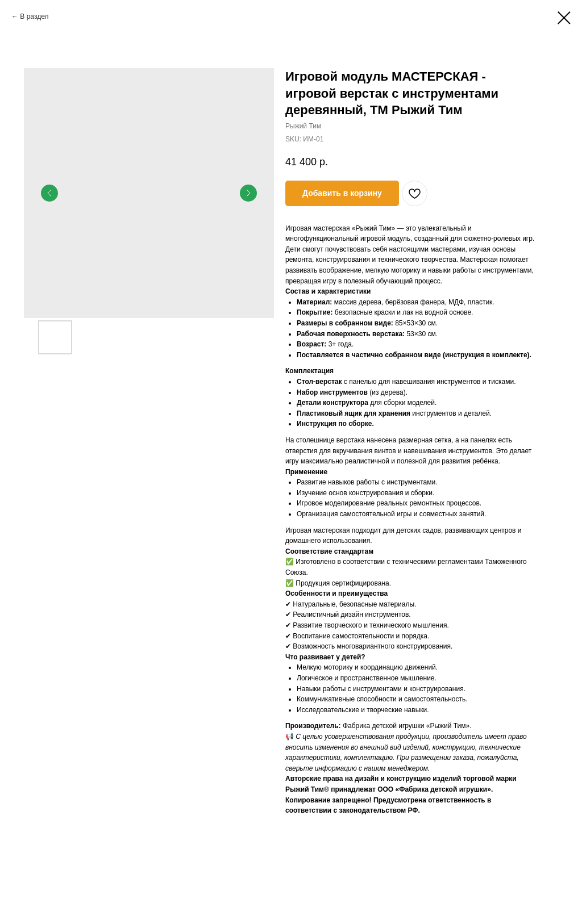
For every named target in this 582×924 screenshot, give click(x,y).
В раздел (34, 16)
